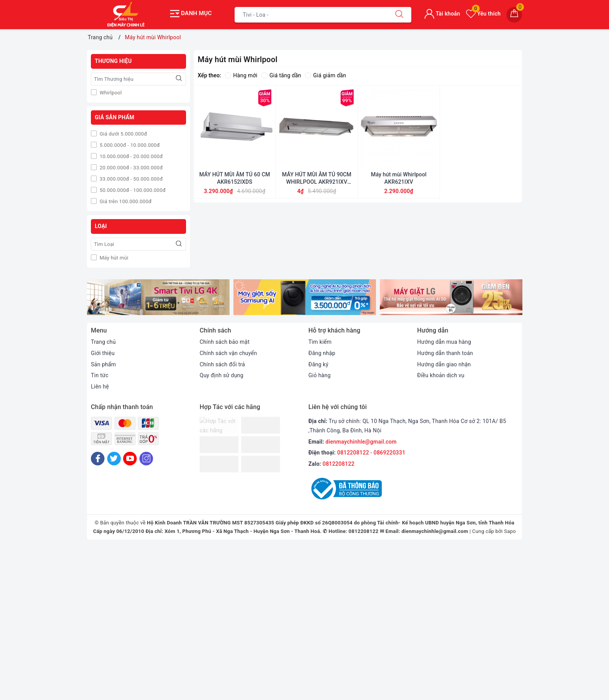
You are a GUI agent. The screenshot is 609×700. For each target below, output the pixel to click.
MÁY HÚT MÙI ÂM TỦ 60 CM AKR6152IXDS (235, 178)
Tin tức (100, 375)
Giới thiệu (103, 353)
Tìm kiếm (320, 342)
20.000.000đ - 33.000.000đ (130, 168)
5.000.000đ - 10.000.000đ (129, 145)
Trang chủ (103, 342)
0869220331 (390, 453)
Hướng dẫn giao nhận (444, 364)
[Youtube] (130, 459)
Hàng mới (241, 75)
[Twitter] (114, 459)
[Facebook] (98, 459)
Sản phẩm (104, 364)
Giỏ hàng (319, 375)
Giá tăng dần (281, 75)
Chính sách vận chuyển (228, 353)
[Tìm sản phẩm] (311, 15)
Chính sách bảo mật (224, 342)
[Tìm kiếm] (399, 15)
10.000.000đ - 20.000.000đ (130, 156)
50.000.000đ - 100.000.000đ (132, 190)
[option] (158, 297)
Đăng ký (318, 364)
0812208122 (353, 453)
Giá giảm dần (325, 75)
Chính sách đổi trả (222, 364)
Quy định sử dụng (222, 375)
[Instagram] (146, 459)
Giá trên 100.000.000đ (125, 201)
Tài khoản (442, 14)
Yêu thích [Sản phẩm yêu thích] (483, 14)
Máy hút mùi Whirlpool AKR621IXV (399, 178)
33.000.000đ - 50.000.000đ (130, 179)
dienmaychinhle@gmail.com (361, 442)
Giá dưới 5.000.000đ (123, 134)
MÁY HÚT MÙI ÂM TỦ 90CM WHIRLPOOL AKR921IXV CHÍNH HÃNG (317, 178)
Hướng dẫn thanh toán (445, 353)
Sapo (510, 531)
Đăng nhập (322, 353)
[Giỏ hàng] (514, 15)
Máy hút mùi (113, 258)
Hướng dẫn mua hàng (444, 342)
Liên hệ (100, 387)
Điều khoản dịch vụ (441, 375)
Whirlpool (110, 93)
